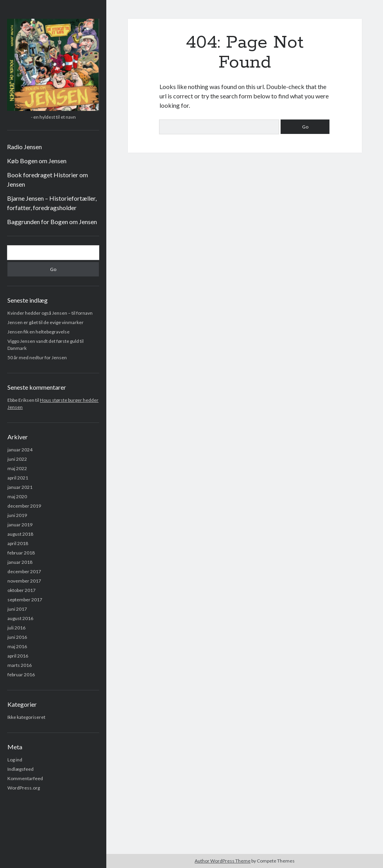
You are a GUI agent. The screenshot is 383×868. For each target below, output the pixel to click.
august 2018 (20, 534)
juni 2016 (17, 637)
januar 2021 (20, 487)
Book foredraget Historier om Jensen (47, 179)
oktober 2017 (21, 590)
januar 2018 (20, 562)
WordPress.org (24, 788)
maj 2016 (17, 646)
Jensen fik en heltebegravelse (38, 332)
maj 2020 (17, 496)
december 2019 (24, 506)
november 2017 (24, 581)
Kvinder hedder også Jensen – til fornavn (50, 313)
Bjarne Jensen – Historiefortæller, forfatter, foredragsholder (52, 203)
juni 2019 (17, 515)
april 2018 (18, 543)
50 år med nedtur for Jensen (37, 357)
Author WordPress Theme (223, 861)
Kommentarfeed (25, 778)
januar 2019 (20, 525)
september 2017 (25, 600)
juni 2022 (17, 459)
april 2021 (18, 478)
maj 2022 (17, 468)
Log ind (15, 760)
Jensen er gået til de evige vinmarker (46, 322)
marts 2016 (20, 665)
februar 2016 (21, 675)
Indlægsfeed (21, 769)
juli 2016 (16, 628)
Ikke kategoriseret (26, 717)
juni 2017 (17, 609)
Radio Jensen (24, 147)
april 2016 (18, 656)
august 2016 (20, 618)
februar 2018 (21, 553)
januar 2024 (20, 450)
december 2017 (24, 571)
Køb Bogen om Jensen (37, 161)
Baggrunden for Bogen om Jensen (52, 222)
